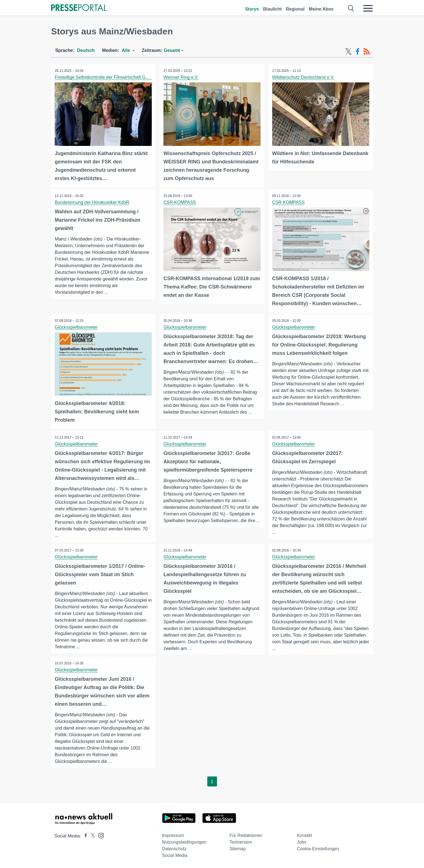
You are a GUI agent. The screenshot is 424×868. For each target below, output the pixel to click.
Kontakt (304, 835)
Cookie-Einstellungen (318, 848)
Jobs (302, 841)
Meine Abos (321, 9)
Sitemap (238, 848)
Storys (252, 9)
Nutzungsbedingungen (184, 841)
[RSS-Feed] (367, 52)
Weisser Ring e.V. (181, 77)
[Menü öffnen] (368, 8)
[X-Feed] (349, 52)
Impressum (173, 835)
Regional (295, 9)
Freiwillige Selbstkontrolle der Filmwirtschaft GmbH (105, 77)
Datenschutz (174, 848)
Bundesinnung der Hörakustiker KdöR (93, 202)
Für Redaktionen (246, 835)
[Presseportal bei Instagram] (99, 834)
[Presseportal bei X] (91, 835)
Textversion (241, 841)
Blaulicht (272, 9)
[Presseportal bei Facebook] (84, 835)
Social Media (175, 855)
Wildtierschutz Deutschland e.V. (304, 77)
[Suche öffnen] (351, 8)
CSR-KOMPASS (180, 202)
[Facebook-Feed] (358, 52)
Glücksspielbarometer (77, 326)
